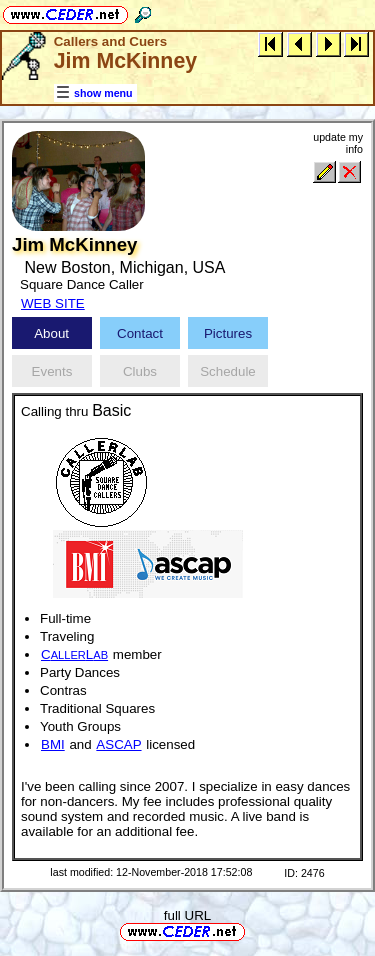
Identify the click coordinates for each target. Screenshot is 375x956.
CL (74, 654)
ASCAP (118, 744)
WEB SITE (53, 303)
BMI (53, 744)
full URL (187, 915)
